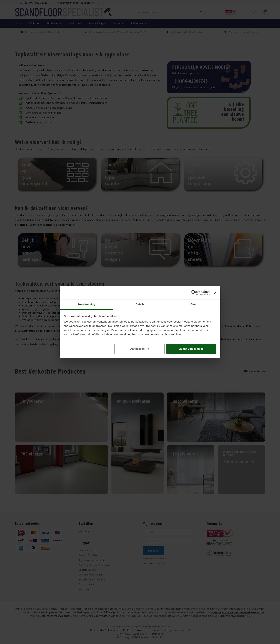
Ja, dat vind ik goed (191, 349)
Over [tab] (194, 304)
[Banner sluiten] (215, 293)
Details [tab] (140, 304)
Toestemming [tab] (86, 304)
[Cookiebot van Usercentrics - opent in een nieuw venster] (194, 293)
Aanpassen (140, 349)
